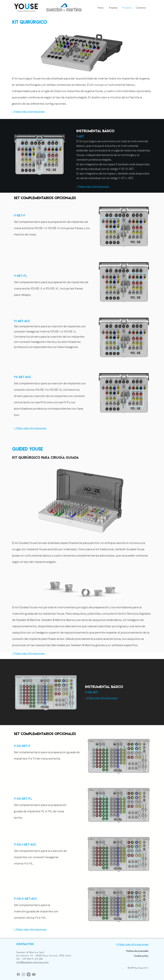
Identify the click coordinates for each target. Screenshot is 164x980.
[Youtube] (34, 974)
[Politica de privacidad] (131, 951)
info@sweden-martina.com (33, 962)
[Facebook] (18, 974)
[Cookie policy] (137, 956)
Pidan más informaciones (29, 112)
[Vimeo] (29, 974)
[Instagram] (23, 974)
